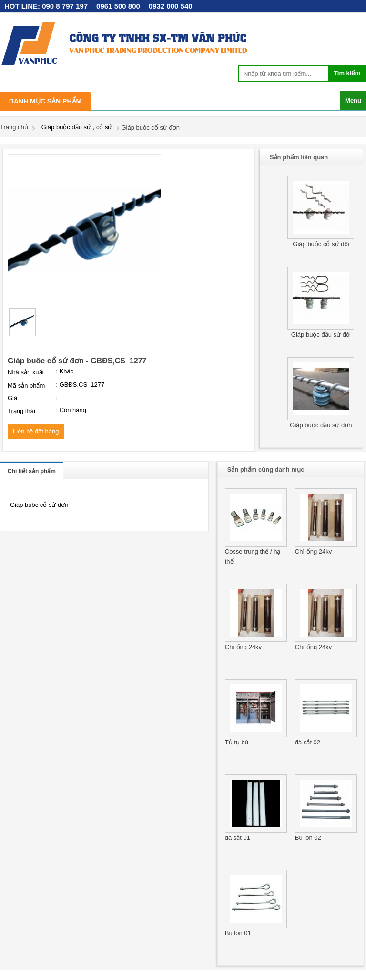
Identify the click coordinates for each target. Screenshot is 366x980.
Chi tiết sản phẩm (32, 471)
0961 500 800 (118, 6)
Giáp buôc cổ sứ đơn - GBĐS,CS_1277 (77, 361)
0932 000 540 (171, 6)
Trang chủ (14, 127)
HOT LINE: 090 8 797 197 (46, 6)
